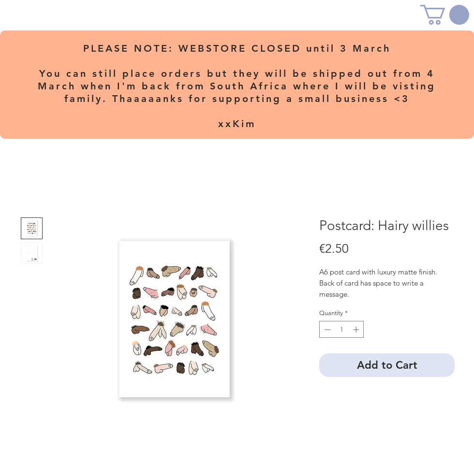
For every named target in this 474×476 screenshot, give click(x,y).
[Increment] (357, 330)
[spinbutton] (342, 330)
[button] (445, 15)
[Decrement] (326, 330)
